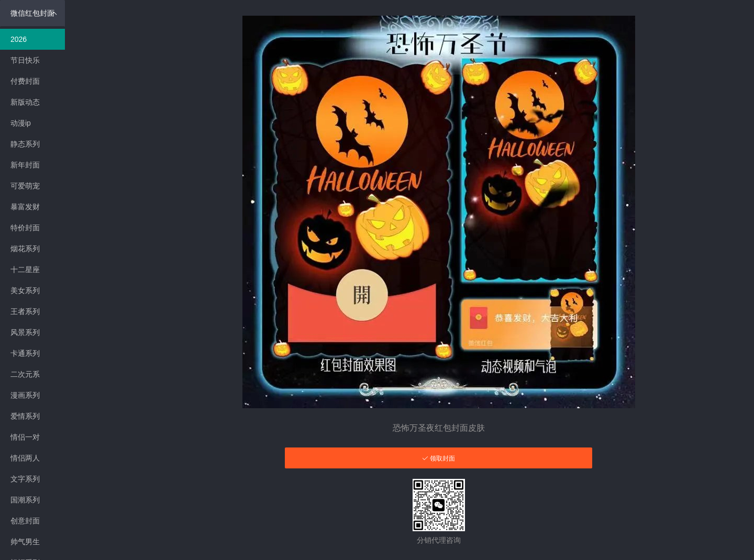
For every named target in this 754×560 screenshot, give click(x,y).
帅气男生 (25, 542)
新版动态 (25, 102)
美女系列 (25, 290)
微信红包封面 (34, 13)
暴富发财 (25, 207)
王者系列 (25, 311)
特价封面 (25, 228)
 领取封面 (439, 458)
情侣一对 (25, 437)
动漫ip (21, 123)
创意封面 (25, 521)
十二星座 (25, 270)
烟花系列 (25, 249)
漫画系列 (25, 395)
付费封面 (25, 81)
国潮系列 (25, 500)
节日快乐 (25, 60)
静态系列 (25, 144)
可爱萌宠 (25, 186)
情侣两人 (25, 458)
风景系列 (25, 332)
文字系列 (25, 479)
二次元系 (25, 374)
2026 (19, 39)
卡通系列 (25, 353)
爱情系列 (25, 416)
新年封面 (25, 165)
